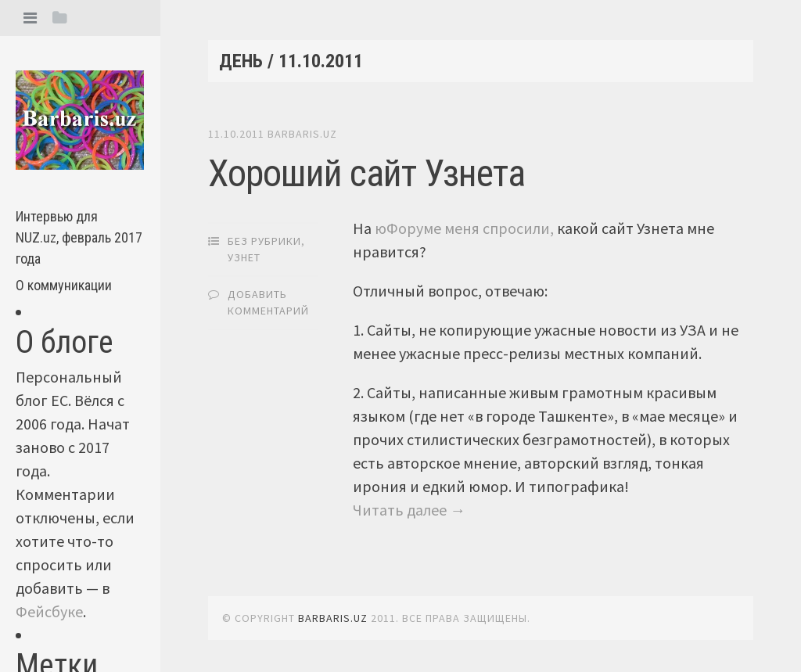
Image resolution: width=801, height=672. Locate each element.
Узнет (244, 257)
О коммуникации (64, 285)
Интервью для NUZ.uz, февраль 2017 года (79, 237)
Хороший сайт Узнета (366, 173)
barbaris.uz (302, 134)
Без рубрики (264, 241)
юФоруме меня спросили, (464, 228)
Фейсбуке (49, 611)
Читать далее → (409, 510)
